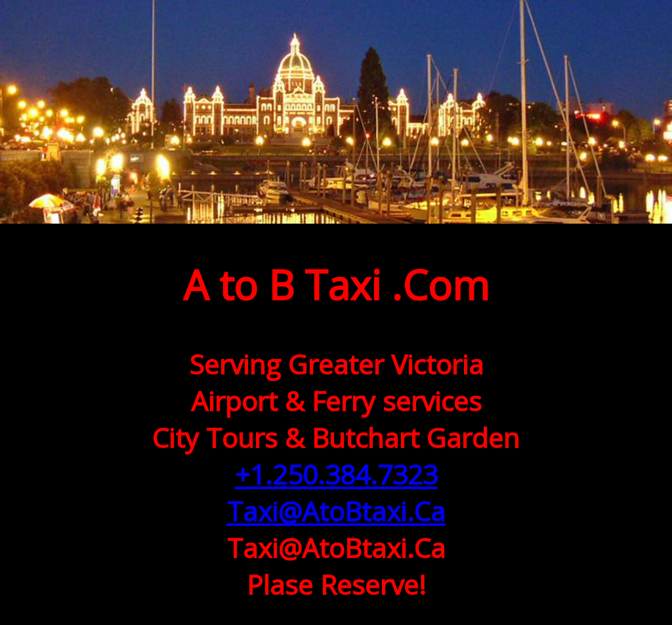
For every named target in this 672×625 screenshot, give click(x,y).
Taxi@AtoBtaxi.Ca (336, 511)
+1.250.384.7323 (336, 474)
